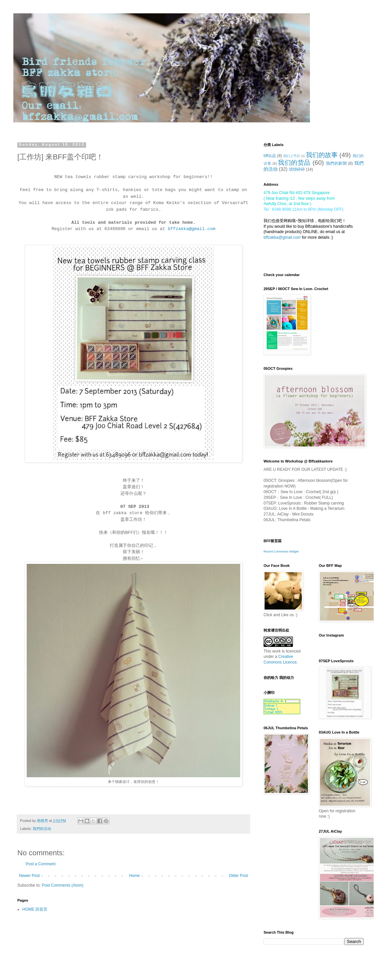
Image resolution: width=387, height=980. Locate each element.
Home (134, 876)
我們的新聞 (336, 163)
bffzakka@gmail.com (282, 237)
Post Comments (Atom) (63, 885)
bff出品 (270, 156)
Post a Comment (41, 864)
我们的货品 (294, 163)
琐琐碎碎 (297, 169)
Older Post (238, 876)
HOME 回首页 (35, 909)
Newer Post (29, 876)
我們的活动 (42, 829)
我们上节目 (292, 156)
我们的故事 (322, 155)
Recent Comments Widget (281, 552)
